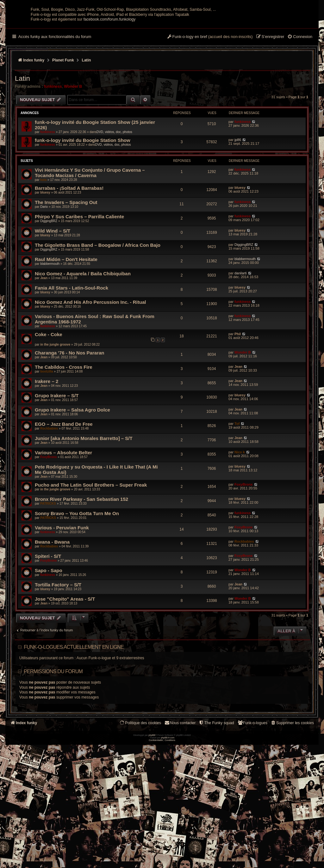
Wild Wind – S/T (53, 293)
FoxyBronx (48, 519)
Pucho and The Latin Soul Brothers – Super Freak (91, 547)
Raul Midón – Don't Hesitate (66, 321)
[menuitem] (300, 99)
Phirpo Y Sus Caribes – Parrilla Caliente (79, 279)
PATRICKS (48, 566)
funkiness (53, 149)
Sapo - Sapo (49, 632)
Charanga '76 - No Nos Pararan (69, 415)
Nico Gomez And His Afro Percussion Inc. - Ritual (90, 364)
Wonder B (73, 149)
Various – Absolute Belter (63, 515)
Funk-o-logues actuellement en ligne (74, 709)
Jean (44, 340)
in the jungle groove (55, 407)
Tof (237, 486)
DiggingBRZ (49, 283)
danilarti (241, 335)
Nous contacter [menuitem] (180, 785)
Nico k (240, 514)
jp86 (238, 202)
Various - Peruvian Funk (62, 590)
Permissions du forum (53, 734)
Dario (44, 269)
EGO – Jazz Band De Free (64, 486)
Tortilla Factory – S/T (58, 647)
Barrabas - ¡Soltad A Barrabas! (69, 250)
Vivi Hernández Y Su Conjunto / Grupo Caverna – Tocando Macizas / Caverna (90, 235)
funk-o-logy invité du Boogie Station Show (83, 202)
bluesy (45, 255)
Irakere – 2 (47, 443)
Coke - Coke (49, 396)
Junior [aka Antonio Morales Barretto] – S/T (84, 500)
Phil (238, 396)
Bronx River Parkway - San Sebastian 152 (81, 561)
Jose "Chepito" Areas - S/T (65, 661)
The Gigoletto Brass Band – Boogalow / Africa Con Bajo (98, 307)
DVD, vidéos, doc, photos (114, 194)
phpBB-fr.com (168, 861)
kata (43, 242)
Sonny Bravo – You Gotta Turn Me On (77, 575)
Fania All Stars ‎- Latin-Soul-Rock (72, 350)
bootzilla (47, 434)
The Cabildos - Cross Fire (64, 429)
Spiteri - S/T (48, 618)
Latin (22, 140)
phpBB (152, 859)
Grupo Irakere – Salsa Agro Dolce (72, 472)
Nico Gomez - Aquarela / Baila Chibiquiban (83, 336)
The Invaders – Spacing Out (66, 264)
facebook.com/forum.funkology (110, 81)
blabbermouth (50, 326)
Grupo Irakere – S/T (57, 458)
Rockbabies (49, 491)
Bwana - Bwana (52, 604)
